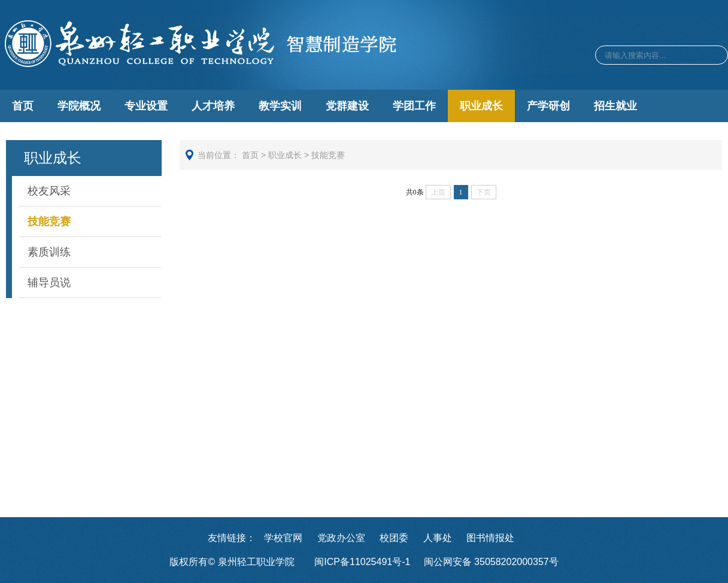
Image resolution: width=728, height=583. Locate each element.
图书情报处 (490, 538)
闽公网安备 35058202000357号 (491, 562)
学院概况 (79, 106)
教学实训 (280, 106)
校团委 (394, 538)
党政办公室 (341, 538)
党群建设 (347, 106)
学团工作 (414, 106)
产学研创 (548, 106)
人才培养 (213, 106)
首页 (23, 106)
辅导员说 (49, 283)
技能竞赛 (49, 221)
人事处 (438, 538)
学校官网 (283, 538)
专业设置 (146, 106)
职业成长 (481, 106)
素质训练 (49, 252)
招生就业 (615, 106)
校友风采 (49, 191)
